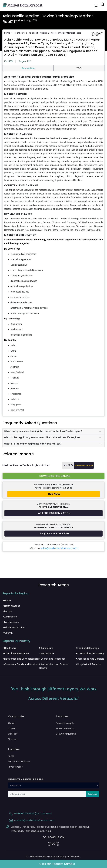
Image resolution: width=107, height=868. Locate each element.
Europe (7, 611)
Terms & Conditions (19, 761)
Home (7, 33)
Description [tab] (28, 68)
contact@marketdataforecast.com (31, 820)
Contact (13, 734)
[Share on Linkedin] (97, 34)
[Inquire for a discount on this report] (54, 534)
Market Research (65, 728)
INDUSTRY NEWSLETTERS (26, 779)
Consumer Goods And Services (21, 664)
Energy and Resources (52, 659)
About (11, 723)
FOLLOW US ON (54, 837)
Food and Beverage (87, 648)
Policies (14, 749)
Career (12, 728)
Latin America (11, 622)
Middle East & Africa (14, 627)
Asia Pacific (10, 617)
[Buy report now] (54, 494)
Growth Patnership (66, 734)
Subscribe (92, 794)
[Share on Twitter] (101, 34)
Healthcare (19, 33)
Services (62, 716)
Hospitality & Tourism (88, 664)
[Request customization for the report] (54, 513)
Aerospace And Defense (90, 659)
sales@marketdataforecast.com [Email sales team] (59, 548)
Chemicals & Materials (16, 653)
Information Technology (90, 653)
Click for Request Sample (57, 864)
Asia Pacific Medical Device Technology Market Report (55, 33)
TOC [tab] (79, 68)
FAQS (11, 756)
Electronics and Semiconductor (21, 659)
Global (7, 601)
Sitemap (13, 739)
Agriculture (46, 648)
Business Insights (65, 723)
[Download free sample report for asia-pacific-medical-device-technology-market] (54, 476)
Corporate (16, 716)
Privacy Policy (15, 767)
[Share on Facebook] (93, 34)
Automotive (47, 653)
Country (8, 633)
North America (11, 606)
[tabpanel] (54, 244)
